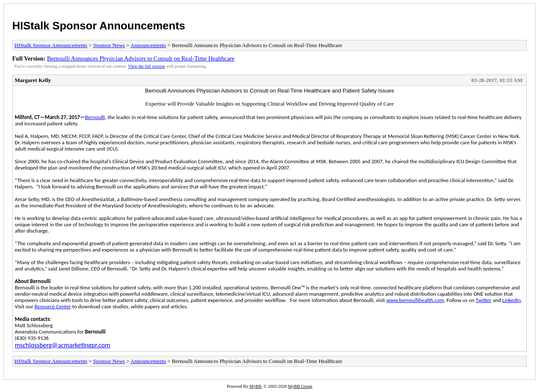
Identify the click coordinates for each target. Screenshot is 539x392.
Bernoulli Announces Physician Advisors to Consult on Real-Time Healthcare (141, 58)
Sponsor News (109, 45)
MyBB (255, 386)
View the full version (146, 66)
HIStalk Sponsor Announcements (99, 26)
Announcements (148, 45)
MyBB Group (300, 386)
